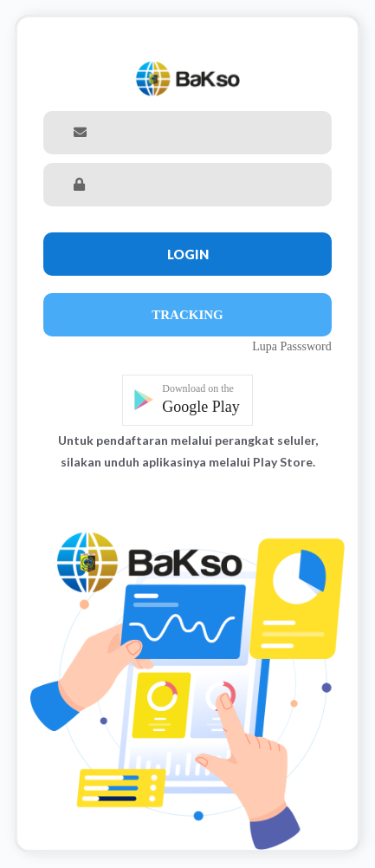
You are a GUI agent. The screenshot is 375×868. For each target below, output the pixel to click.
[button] (187, 400)
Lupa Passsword (291, 346)
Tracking (187, 315)
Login (188, 254)
